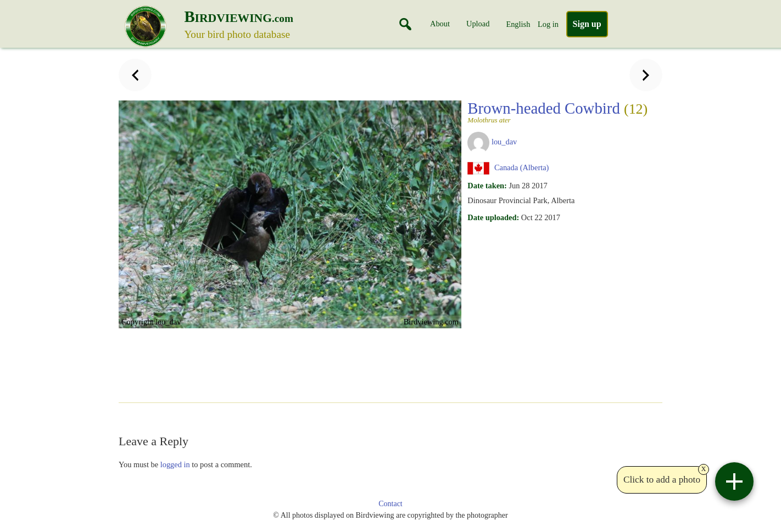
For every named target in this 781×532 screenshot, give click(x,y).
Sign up (587, 24)
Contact (390, 504)
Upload (478, 24)
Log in (548, 24)
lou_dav (504, 142)
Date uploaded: (493, 217)
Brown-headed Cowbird (557, 111)
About (440, 24)
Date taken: (487, 186)
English (518, 24)
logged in (175, 464)
